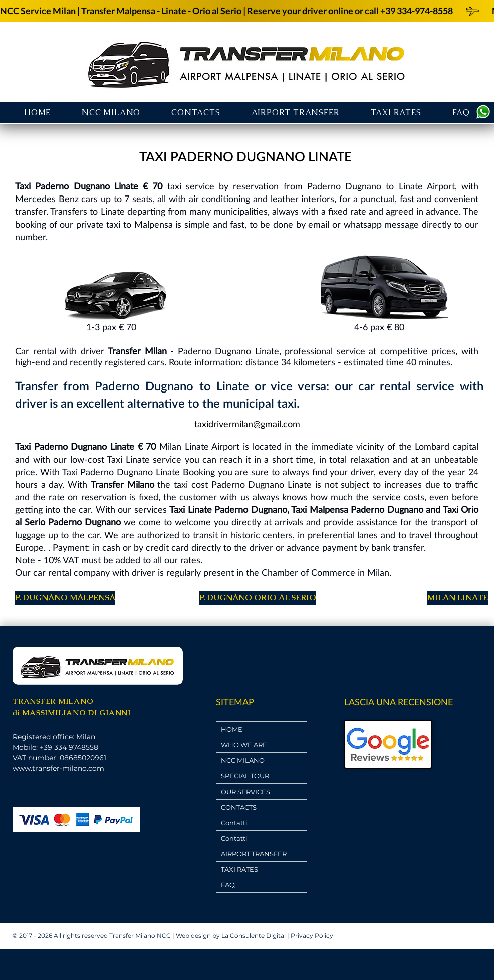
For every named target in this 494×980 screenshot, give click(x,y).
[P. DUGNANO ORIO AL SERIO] (258, 598)
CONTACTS (239, 807)
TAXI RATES (239, 869)
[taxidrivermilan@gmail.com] (247, 424)
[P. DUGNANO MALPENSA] (65, 598)
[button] (296, 113)
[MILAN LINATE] (458, 598)
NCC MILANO (243, 760)
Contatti (234, 823)
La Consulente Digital (254, 936)
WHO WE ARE (244, 745)
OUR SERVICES (245, 792)
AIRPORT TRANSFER (254, 854)
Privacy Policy (312, 936)
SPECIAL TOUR (245, 776)
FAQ (228, 885)
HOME (232, 729)
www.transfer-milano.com (58, 768)
